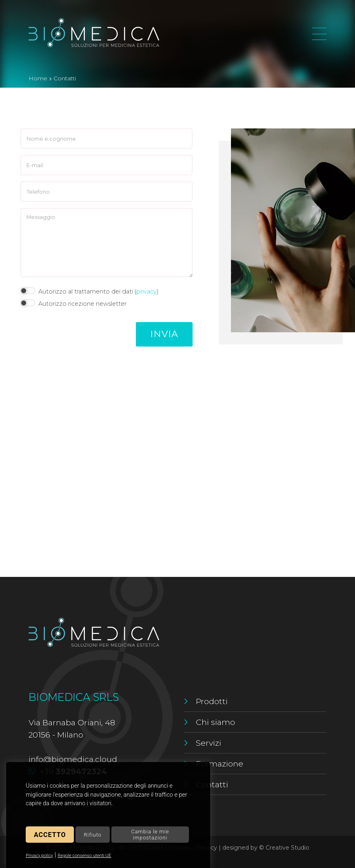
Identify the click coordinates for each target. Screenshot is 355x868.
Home (38, 78)
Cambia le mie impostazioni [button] (150, 835)
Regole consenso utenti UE (84, 856)
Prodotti (212, 701)
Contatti (212, 784)
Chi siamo (215, 722)
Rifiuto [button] (92, 835)
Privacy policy (39, 856)
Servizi (209, 743)
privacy (146, 292)
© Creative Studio (284, 848)
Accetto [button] (50, 835)
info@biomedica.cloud (73, 759)
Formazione (220, 764)
